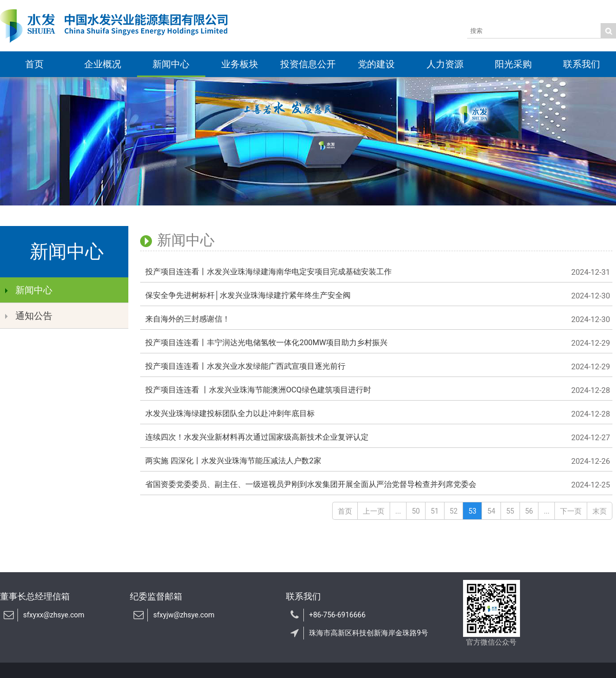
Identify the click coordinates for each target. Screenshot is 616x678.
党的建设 (376, 64)
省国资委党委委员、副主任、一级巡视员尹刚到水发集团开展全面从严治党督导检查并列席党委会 (376, 485)
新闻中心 (171, 64)
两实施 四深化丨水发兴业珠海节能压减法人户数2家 (376, 461)
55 (510, 511)
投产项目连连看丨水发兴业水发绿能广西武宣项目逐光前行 (376, 367)
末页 (600, 511)
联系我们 (582, 64)
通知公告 (29, 316)
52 (454, 511)
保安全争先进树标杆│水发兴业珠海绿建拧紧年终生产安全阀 (376, 296)
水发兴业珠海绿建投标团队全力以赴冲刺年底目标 (376, 414)
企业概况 (103, 64)
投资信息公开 (308, 64)
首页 (34, 64)
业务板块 (240, 64)
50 (416, 511)
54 (491, 511)
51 (435, 511)
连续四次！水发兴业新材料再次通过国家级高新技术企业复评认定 (376, 438)
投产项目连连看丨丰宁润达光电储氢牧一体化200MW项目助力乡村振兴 (376, 343)
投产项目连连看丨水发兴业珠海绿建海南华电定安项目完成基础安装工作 (376, 272)
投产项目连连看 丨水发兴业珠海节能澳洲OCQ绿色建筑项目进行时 (376, 390)
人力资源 (445, 64)
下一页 (571, 511)
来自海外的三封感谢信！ (376, 319)
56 (529, 511)
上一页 (374, 511)
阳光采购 (513, 64)
